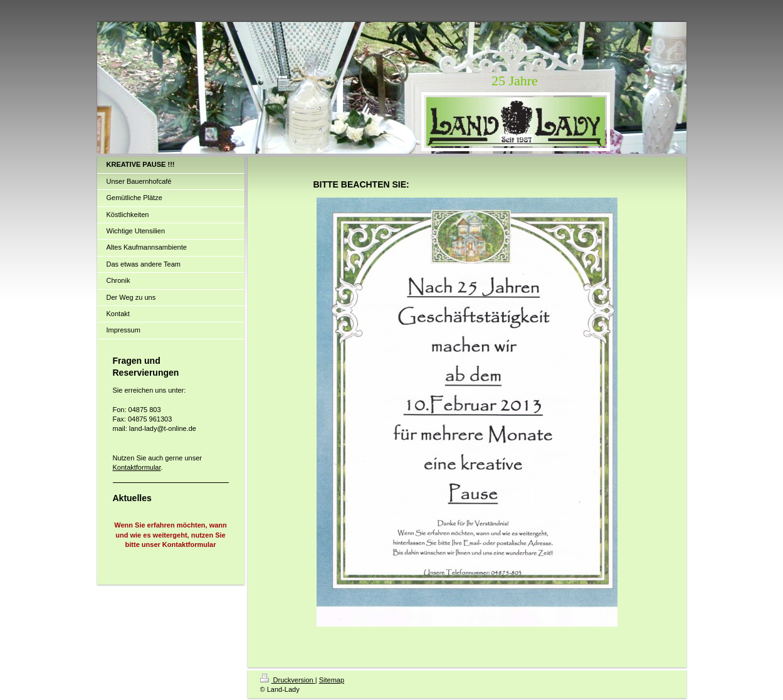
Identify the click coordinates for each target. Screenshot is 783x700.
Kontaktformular (137, 467)
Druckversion (288, 680)
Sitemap (332, 680)
